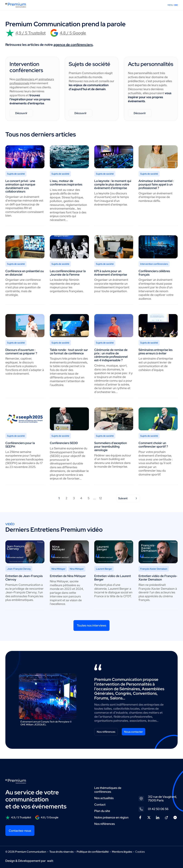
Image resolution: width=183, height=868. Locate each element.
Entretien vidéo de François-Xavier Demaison (158, 578)
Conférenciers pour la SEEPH (20, 445)
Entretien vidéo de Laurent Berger (113, 578)
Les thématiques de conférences (108, 790)
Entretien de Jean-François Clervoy (24, 578)
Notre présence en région (111, 817)
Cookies (140, 852)
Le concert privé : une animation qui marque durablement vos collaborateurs (20, 186)
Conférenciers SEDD (64, 443)
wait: (50, 861)
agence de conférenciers (73, 45)
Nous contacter (134, 732)
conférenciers (25, 79)
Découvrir (21, 113)
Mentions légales (122, 852)
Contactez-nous (20, 831)
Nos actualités (104, 798)
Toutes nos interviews (91, 625)
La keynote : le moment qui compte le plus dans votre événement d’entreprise (113, 184)
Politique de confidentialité (93, 852)
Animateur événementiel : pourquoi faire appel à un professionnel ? (156, 184)
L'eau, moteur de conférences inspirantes (66, 183)
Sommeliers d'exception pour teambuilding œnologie (111, 446)
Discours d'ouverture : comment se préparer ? (21, 352)
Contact (100, 805)
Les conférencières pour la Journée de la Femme (68, 273)
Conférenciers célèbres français (154, 273)
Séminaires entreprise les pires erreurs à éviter (155, 352)
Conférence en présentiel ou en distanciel (25, 273)
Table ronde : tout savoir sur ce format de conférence (69, 352)
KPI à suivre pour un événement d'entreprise (111, 273)
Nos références (106, 732)
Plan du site (102, 811)
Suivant (128, 498)
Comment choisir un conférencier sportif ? (153, 445)
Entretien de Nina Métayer (68, 576)
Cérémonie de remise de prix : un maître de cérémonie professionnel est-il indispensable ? (111, 355)
